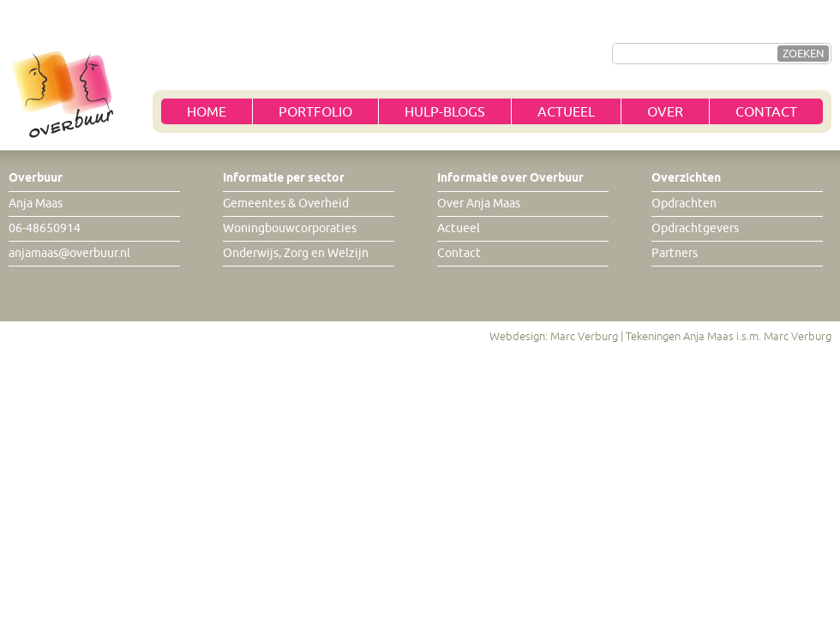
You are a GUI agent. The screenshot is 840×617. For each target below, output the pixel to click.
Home (207, 112)
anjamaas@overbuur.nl (69, 253)
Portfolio (315, 112)
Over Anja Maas (479, 204)
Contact (766, 112)
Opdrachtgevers (695, 228)
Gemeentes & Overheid (286, 204)
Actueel (566, 112)
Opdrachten (684, 204)
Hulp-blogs (445, 112)
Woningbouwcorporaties (290, 228)
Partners (675, 253)
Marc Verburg (584, 337)
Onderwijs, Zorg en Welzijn (296, 253)
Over (665, 112)
